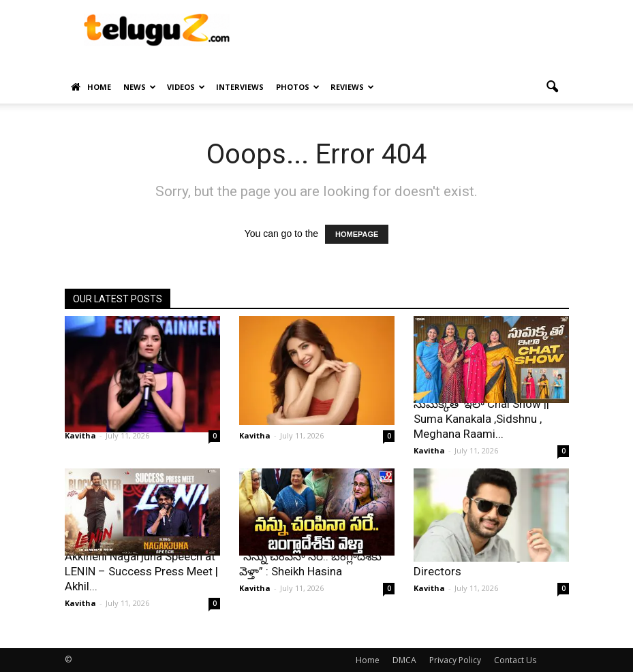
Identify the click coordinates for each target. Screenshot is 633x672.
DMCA (404, 660)
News (140, 87)
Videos (186, 87)
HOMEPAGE (357, 234)
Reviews (352, 87)
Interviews (240, 87)
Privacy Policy (455, 660)
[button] (553, 87)
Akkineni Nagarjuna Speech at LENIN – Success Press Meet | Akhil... (141, 571)
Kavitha (80, 435)
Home (91, 87)
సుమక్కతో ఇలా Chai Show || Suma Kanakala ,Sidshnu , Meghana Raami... (481, 419)
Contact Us (515, 660)
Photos (298, 87)
